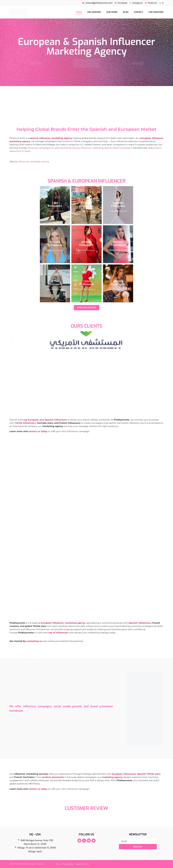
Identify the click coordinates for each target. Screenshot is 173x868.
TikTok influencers (25, 423)
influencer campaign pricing (34, 161)
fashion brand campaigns (118, 148)
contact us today (38, 431)
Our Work (112, 12)
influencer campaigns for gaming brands (49, 148)
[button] (12, 340)
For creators (156, 12)
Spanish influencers (140, 623)
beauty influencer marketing (88, 148)
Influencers (94, 12)
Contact (139, 12)
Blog (126, 12)
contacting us (34, 641)
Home (79, 12)
